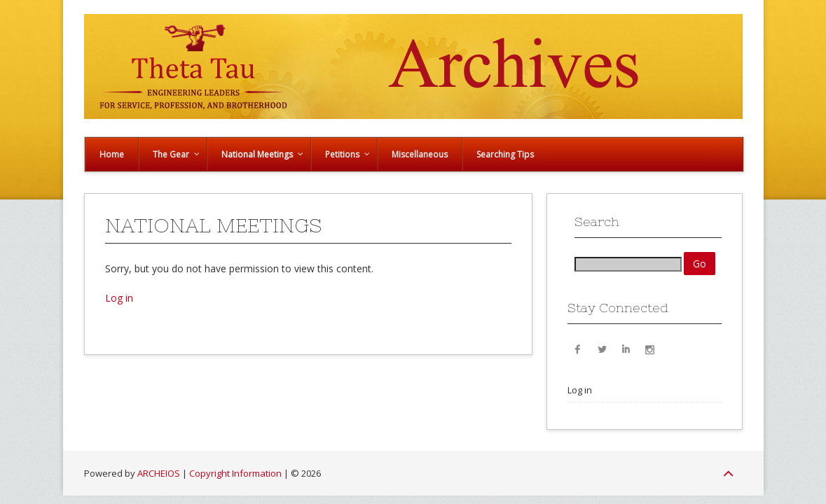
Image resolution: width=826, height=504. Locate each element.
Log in (119, 298)
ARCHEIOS (159, 473)
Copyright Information (235, 473)
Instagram (649, 349)
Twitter (602, 349)
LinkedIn (626, 349)
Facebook (578, 349)
